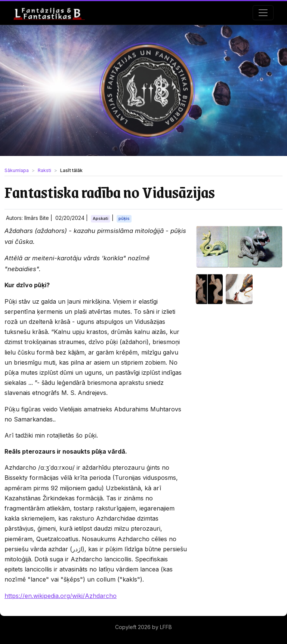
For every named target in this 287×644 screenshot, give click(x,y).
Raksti (44, 170)
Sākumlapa (17, 170)
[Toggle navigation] (263, 13)
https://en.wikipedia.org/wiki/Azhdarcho (61, 596)
